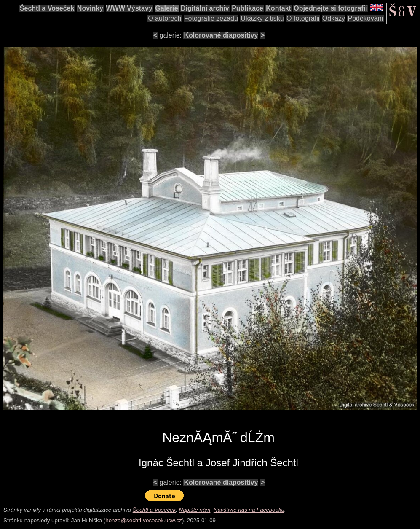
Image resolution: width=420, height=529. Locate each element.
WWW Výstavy (129, 8)
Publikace (247, 8)
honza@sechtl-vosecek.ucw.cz (144, 520)
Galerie (166, 8)
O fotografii (303, 18)
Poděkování (365, 18)
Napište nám (195, 510)
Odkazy (334, 18)
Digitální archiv (205, 8)
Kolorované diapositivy (221, 35)
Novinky (90, 8)
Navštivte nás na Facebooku (249, 510)
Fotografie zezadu (211, 18)
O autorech (165, 18)
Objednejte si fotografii (330, 8)
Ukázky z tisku (262, 18)
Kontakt (278, 8)
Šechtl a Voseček (47, 8)
